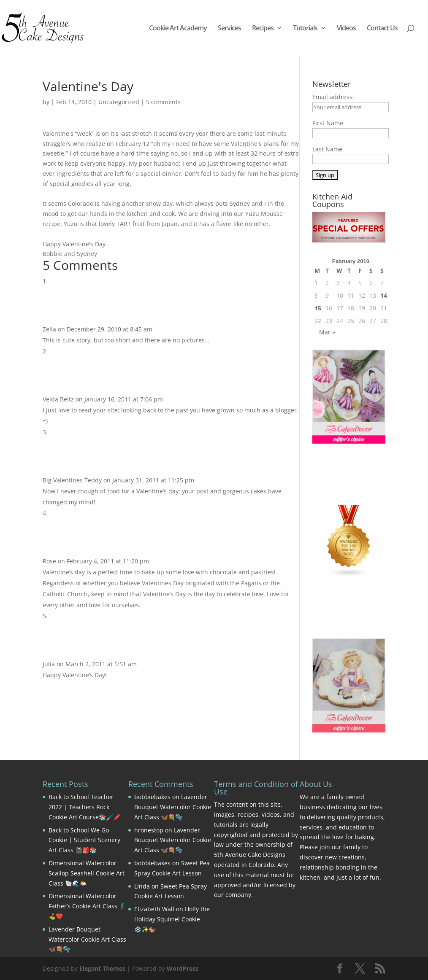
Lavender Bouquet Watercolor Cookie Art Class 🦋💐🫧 (87, 939)
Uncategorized (119, 102)
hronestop (149, 830)
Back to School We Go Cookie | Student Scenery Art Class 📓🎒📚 (84, 840)
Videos (346, 29)
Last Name (327, 149)
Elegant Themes (102, 968)
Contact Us (382, 29)
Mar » (327, 332)
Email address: (333, 97)
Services (229, 29)
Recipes (263, 29)
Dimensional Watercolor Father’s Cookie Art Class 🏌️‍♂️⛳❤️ (87, 906)
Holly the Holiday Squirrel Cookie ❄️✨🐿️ (172, 919)
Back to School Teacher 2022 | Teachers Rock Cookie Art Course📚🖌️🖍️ (84, 807)
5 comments (163, 102)
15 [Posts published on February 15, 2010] (318, 308)
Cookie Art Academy (178, 29)
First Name (328, 123)
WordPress (183, 968)
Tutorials (305, 29)
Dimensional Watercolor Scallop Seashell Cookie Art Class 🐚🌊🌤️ (87, 873)
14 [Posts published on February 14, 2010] (384, 295)
